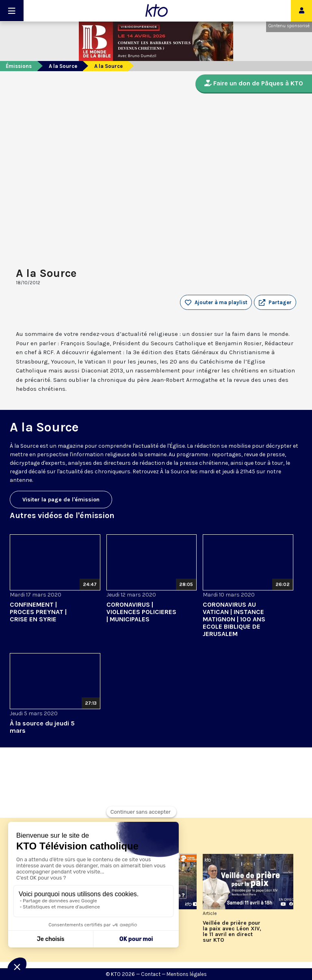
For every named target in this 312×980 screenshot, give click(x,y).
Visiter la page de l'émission (61, 500)
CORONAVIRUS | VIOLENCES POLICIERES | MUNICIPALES (141, 612)
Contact (151, 974)
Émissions (19, 66)
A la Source (63, 66)
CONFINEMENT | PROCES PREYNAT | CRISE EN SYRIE (38, 612)
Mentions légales (187, 974)
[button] (275, 303)
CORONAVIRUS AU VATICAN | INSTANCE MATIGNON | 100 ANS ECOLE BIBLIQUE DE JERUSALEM (234, 619)
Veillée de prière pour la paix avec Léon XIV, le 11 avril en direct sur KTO (232, 932)
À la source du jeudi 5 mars (42, 727)
